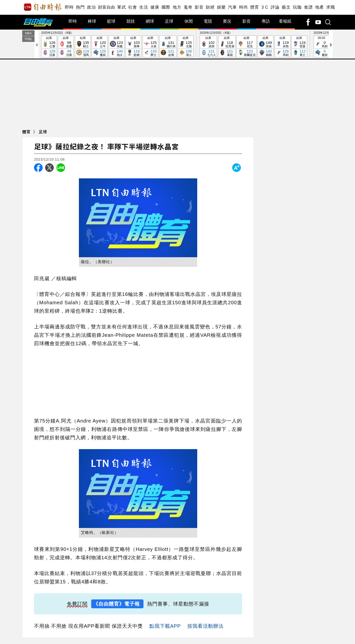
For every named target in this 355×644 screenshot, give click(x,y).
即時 (69, 7)
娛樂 (221, 7)
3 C (265, 7)
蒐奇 (188, 7)
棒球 (92, 21)
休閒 (189, 21)
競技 (131, 21)
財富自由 (106, 7)
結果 (49, 47)
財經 (210, 7)
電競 (208, 21)
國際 (166, 7)
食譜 (308, 7)
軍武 (121, 7)
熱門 (80, 7)
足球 (169, 21)
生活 (144, 7)
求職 (330, 7)
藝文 (286, 7)
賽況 (227, 21)
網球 (150, 21)
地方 (177, 7)
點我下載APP (165, 626)
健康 (155, 7)
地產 (319, 7)
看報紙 (285, 21)
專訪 (266, 21)
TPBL (28, 39)
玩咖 (297, 7)
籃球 (111, 21)
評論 (275, 7)
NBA (28, 33)
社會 (133, 7)
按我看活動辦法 (205, 626)
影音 (199, 7)
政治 (91, 7)
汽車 (232, 7)
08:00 (321, 47)
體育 (255, 7)
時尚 (243, 7)
